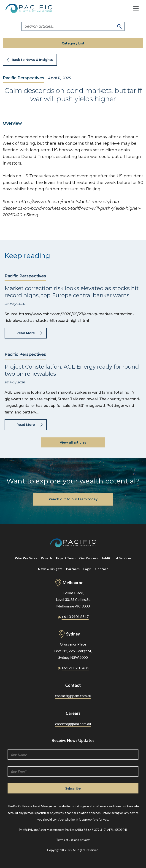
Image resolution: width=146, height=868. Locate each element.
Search (119, 26)
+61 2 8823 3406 (75, 668)
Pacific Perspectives (23, 78)
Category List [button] (73, 43)
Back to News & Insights (32, 60)
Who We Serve (26, 558)
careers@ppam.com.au (73, 724)
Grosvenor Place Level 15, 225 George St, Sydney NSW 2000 (73, 651)
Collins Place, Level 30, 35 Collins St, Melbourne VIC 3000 (73, 599)
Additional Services (116, 558)
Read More (26, 333)
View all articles (73, 442)
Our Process (89, 558)
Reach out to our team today (73, 499)
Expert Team (66, 558)
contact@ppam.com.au (73, 696)
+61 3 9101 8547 (75, 616)
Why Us (47, 558)
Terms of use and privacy (73, 840)
